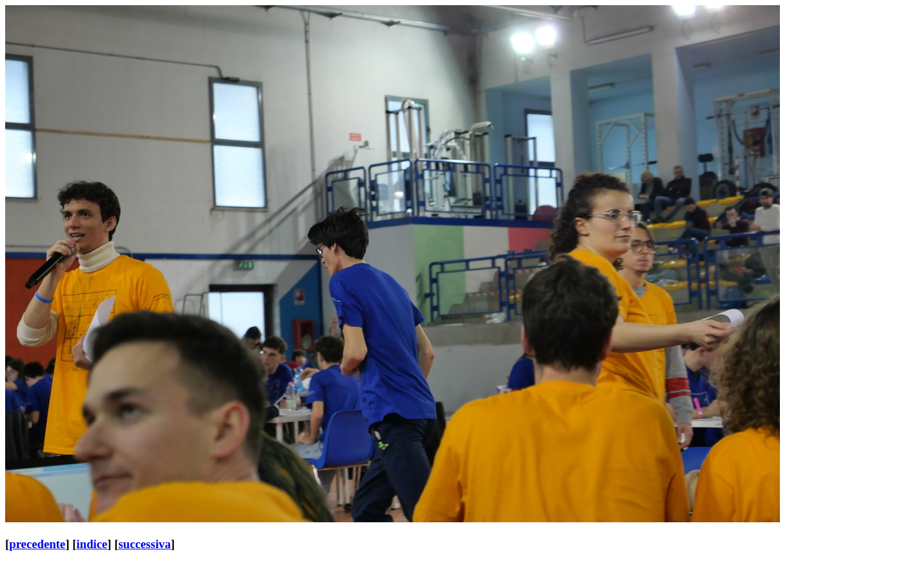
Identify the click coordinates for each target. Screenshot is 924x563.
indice (92, 544)
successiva (144, 544)
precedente (37, 544)
